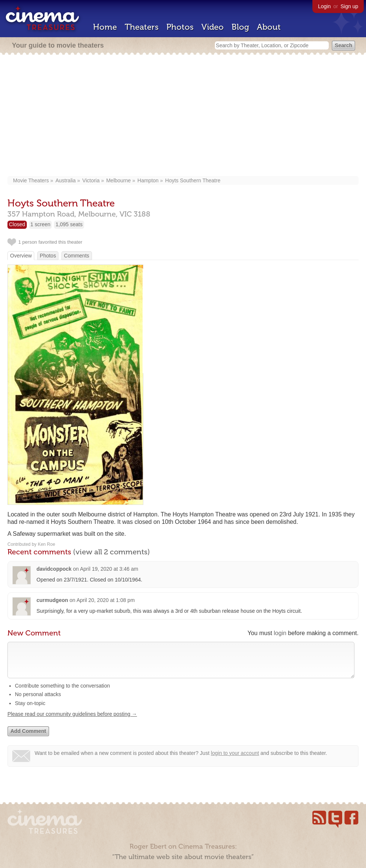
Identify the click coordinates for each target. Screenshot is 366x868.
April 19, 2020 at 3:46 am (109, 569)
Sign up (349, 6)
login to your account (235, 760)
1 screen (41, 224)
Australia (66, 180)
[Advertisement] (187, 116)
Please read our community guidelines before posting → (72, 721)
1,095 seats (69, 224)
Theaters (142, 27)
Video (213, 27)
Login (324, 6)
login (280, 633)
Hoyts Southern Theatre (193, 180)
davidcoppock (54, 569)
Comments (77, 256)
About (269, 27)
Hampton (148, 180)
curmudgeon (52, 600)
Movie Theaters (31, 180)
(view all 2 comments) (112, 552)
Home (105, 27)
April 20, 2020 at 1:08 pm (105, 600)
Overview (21, 256)
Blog (240, 27)
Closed (17, 224)
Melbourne (118, 180)
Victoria (91, 180)
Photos (180, 27)
